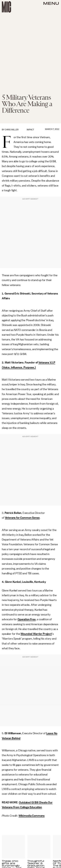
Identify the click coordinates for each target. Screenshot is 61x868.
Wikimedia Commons (32, 816)
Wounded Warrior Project (36, 634)
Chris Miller (12, 130)
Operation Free (27, 619)
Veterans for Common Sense (22, 518)
